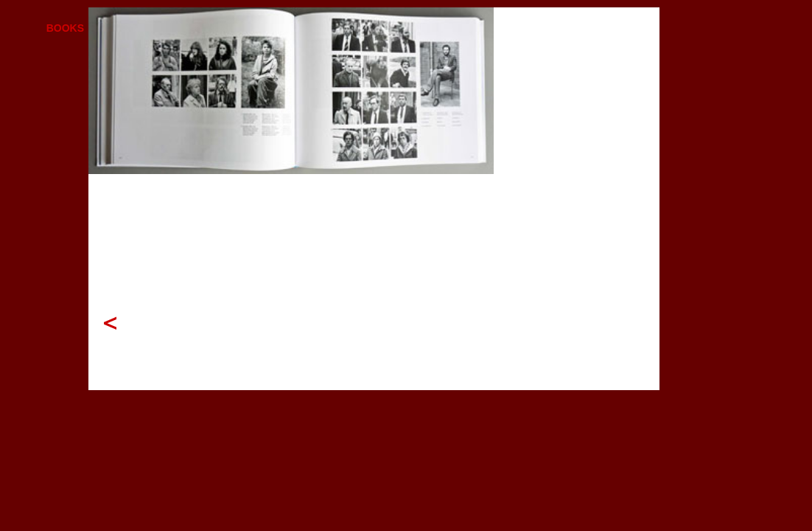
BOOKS (65, 28)
